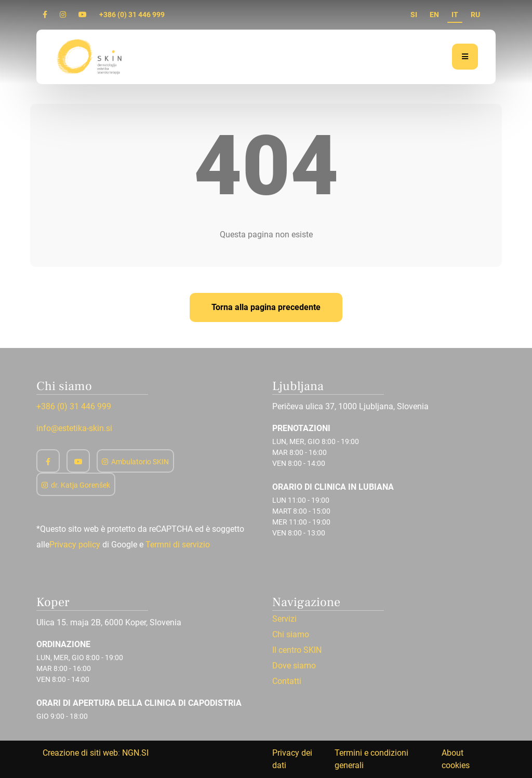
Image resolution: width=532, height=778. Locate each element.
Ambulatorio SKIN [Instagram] (135, 462)
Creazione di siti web (80, 753)
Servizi (284, 619)
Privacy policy (75, 545)
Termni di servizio (178, 545)
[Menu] (465, 57)
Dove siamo (294, 666)
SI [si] (414, 15)
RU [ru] (475, 15)
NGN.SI (135, 753)
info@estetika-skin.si (74, 428)
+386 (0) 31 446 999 (132, 15)
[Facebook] (45, 15)
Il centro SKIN (297, 650)
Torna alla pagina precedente (266, 307)
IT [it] (455, 15)
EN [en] (434, 15)
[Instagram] (63, 15)
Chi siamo (291, 635)
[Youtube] (83, 15)
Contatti (287, 681)
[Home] (90, 56)
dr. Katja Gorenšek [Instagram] (76, 485)
